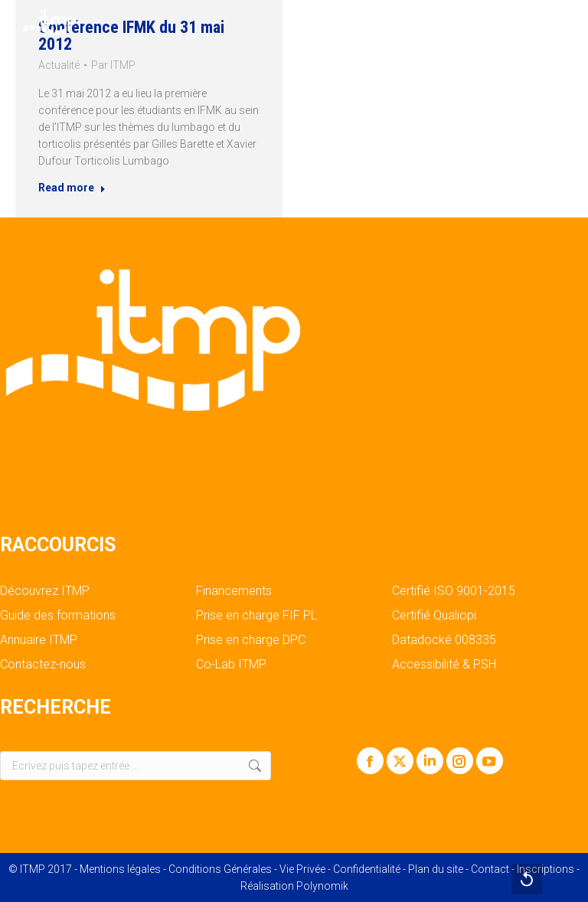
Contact (490, 869)
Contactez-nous (43, 665)
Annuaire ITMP (39, 640)
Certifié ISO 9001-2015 (454, 591)
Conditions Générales (220, 869)
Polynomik (322, 886)
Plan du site (436, 869)
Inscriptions (546, 869)
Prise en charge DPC (251, 640)
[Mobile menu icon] (563, 23)
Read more (68, 191)
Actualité (54, 63)
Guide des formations (58, 616)
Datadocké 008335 (444, 640)
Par (112, 63)
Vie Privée (302, 869)
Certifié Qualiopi (434, 616)
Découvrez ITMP (45, 591)
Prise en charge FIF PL (256, 616)
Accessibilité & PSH (444, 665)
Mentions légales (120, 869)
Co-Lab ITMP (231, 665)
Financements (234, 591)
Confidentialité (367, 869)
